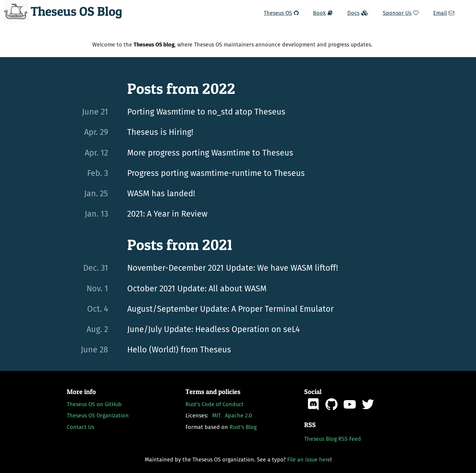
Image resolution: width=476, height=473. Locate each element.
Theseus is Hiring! (160, 132)
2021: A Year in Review (167, 214)
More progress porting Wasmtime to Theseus (210, 153)
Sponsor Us (401, 13)
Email (444, 13)
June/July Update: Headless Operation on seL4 (213, 329)
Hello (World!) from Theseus (179, 350)
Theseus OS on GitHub (94, 404)
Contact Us (80, 427)
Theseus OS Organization (98, 416)
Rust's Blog (243, 427)
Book (323, 13)
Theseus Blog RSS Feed (333, 439)
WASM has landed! (161, 194)
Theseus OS (281, 13)
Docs (358, 13)
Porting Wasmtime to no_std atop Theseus (206, 112)
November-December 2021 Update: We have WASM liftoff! (233, 268)
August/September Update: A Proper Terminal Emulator (230, 309)
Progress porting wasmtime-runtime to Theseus (216, 173)
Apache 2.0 (238, 416)
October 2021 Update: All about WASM (197, 289)
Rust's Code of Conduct (214, 404)
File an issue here (309, 460)
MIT (216, 416)
